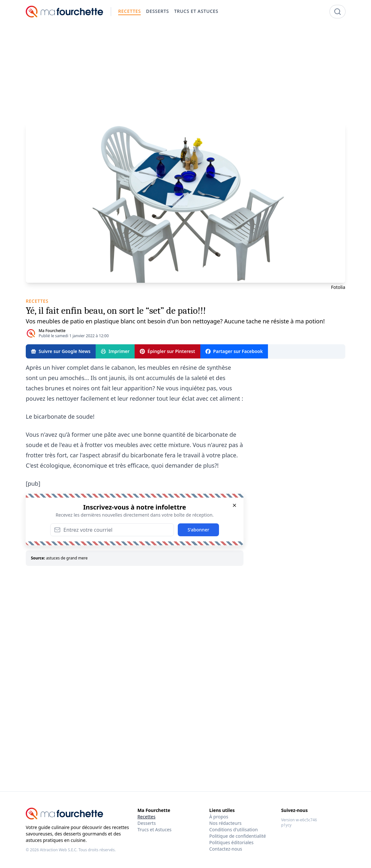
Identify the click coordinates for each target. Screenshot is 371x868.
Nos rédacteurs (225, 823)
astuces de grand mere (67, 558)
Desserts (147, 823)
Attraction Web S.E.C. (59, 850)
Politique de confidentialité (238, 836)
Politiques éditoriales (231, 842)
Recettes (147, 817)
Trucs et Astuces (155, 830)
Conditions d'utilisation (234, 830)
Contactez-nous (226, 849)
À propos (219, 817)
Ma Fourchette (52, 331)
